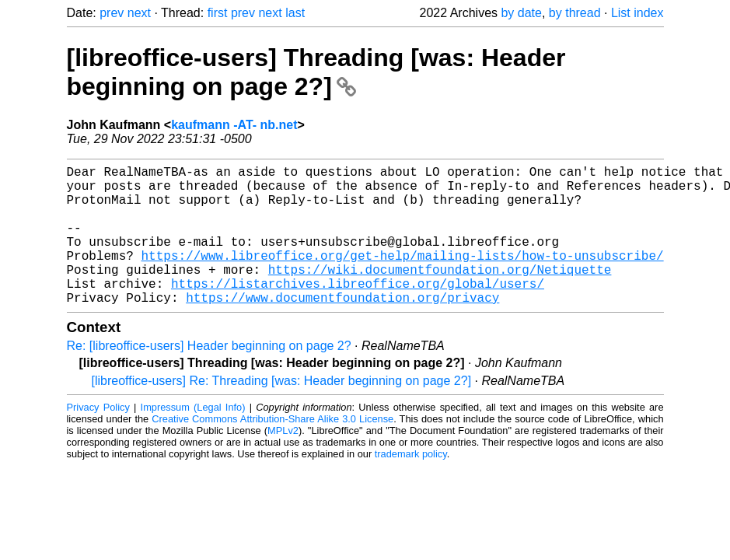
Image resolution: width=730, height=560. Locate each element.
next (139, 13)
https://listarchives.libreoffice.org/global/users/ (358, 311)
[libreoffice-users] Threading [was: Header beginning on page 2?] (316, 72)
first (218, 13)
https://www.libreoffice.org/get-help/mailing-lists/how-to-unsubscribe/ (403, 277)
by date (521, 13)
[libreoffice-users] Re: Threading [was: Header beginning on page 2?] (282, 412)
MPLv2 (283, 462)
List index (637, 13)
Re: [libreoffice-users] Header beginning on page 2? (209, 377)
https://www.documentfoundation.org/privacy (342, 328)
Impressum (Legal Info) (193, 438)
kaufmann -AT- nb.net (234, 125)
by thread (575, 13)
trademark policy (411, 485)
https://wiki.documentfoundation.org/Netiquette (440, 294)
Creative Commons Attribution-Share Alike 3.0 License (272, 450)
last (295, 13)
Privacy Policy (98, 438)
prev (112, 13)
